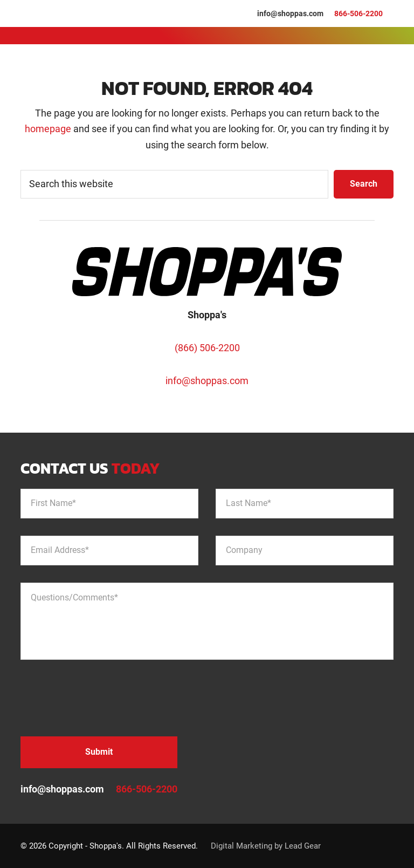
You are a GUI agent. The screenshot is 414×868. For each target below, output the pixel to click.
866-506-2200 (358, 13)
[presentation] (102, 698)
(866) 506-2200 (207, 348)
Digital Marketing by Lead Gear (266, 846)
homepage (48, 129)
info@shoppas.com (290, 13)
